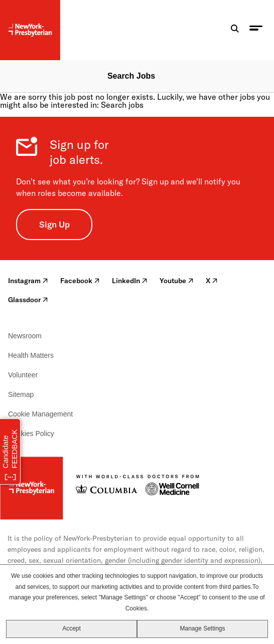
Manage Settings (202, 628)
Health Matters (31, 355)
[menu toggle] (256, 30)
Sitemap (21, 394)
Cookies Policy (31, 434)
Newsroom (25, 336)
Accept (72, 628)
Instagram (28, 281)
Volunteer (23, 375)
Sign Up (54, 224)
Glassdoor (28, 300)
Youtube (177, 281)
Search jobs (122, 105)
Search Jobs (131, 76)
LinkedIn (130, 281)
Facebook (80, 281)
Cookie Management (40, 414)
